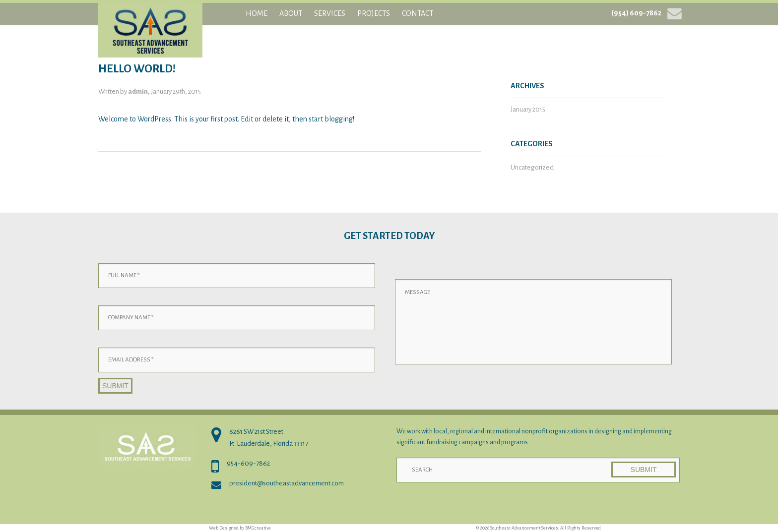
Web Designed (224, 528)
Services (330, 13)
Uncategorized (532, 167)
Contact (418, 13)
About (291, 13)
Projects (374, 13)
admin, (139, 91)
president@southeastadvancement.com (287, 483)
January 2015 (528, 109)
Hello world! (137, 69)
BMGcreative (258, 528)
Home (257, 13)
